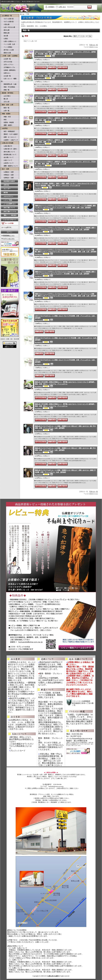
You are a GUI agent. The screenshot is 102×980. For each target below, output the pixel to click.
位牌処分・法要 (7, 178)
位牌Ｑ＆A (6, 73)
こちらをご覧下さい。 (83, 719)
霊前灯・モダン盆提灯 (9, 134)
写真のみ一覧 (94, 45)
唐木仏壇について (8, 152)
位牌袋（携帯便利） (9, 70)
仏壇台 (4, 39)
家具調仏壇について (9, 155)
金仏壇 (4, 36)
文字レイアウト (7, 65)
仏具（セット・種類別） (9, 80)
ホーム (22, 14)
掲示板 (6, 193)
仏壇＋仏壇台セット (9, 41)
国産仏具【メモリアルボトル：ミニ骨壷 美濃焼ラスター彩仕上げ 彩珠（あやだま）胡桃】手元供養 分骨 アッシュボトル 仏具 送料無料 (65, 473)
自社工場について (9, 208)
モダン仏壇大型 (7, 22)
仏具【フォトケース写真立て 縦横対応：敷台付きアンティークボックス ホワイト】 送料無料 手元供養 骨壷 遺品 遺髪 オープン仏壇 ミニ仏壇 (65, 98)
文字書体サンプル (8, 67)
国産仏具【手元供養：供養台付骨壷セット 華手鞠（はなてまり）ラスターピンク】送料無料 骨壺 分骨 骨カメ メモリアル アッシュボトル (65, 406)
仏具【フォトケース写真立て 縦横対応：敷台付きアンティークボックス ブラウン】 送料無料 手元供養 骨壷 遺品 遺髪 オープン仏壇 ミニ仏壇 (65, 54)
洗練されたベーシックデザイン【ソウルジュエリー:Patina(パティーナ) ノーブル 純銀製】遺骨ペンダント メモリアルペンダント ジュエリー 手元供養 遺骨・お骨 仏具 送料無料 (65, 208)
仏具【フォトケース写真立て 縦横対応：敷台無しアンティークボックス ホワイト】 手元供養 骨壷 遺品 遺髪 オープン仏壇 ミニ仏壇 (65, 164)
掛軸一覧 (5, 90)
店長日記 (6, 185)
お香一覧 (5, 111)
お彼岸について (7, 163)
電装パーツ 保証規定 (10, 215)
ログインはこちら (9, 239)
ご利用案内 (51, 7)
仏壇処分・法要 (7, 172)
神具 (4, 120)
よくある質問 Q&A (10, 204)
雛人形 (4, 99)
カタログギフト (8, 196)
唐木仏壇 (5, 30)
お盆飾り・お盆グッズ (9, 140)
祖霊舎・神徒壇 (7, 122)
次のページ (94, 47)
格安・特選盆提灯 (8, 131)
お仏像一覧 (6, 76)
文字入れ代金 (6, 62)
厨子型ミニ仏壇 (7, 50)
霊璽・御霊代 (6, 125)
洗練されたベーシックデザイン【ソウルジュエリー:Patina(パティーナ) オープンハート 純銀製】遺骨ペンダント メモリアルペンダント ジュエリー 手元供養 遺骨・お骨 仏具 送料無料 (66, 296)
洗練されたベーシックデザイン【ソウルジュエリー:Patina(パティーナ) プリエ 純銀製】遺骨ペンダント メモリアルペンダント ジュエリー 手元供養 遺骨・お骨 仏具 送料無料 (65, 274)
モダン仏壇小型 (7, 19)
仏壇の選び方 (6, 146)
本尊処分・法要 (7, 175)
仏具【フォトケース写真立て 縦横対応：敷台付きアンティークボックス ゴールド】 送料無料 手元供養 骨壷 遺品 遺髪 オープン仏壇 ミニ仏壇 (65, 76)
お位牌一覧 (6, 59)
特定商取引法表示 (9, 181)
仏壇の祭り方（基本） (9, 149)
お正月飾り (6, 96)
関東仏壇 (5, 33)
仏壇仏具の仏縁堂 (53, 976)
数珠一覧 (5, 108)
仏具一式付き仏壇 (8, 27)
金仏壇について (7, 157)
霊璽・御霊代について (9, 166)
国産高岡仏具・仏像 (9, 84)
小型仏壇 (5, 24)
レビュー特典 (8, 200)
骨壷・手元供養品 (8, 87)
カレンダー (7, 189)
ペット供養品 (6, 47)
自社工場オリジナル (10, 211)
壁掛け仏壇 (6, 53)
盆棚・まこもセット (9, 137)
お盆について (6, 160)
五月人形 (5, 102)
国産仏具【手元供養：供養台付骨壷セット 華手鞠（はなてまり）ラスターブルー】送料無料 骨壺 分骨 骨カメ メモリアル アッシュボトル (65, 384)
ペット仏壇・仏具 (8, 44)
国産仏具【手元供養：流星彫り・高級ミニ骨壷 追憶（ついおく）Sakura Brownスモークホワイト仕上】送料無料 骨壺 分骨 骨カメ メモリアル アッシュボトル (65, 186)
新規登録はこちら (9, 236)
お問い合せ (62, 7)
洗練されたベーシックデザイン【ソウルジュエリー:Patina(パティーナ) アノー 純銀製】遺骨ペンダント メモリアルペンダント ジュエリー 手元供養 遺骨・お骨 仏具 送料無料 (65, 230)
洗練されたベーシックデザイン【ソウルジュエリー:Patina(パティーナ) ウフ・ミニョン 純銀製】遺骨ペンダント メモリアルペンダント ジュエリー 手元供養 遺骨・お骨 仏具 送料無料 (66, 252)
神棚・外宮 (6, 117)
